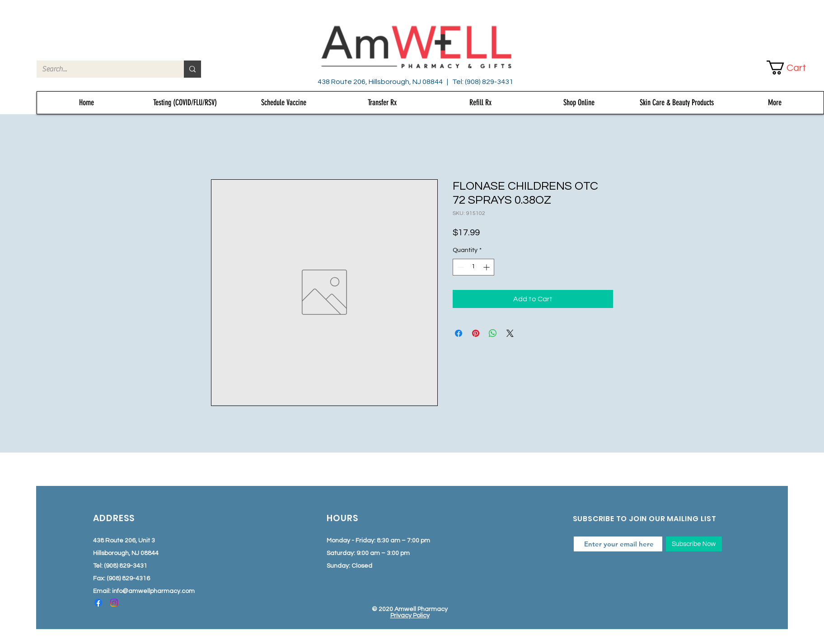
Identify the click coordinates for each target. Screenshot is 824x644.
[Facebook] (98, 603)
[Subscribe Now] (694, 544)
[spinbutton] (473, 267)
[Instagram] (114, 603)
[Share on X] (510, 333)
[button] (794, 68)
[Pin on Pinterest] (476, 333)
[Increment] (487, 267)
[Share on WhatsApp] (493, 333)
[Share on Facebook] (459, 333)
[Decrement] (460, 267)
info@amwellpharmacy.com (153, 591)
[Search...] (103, 69)
